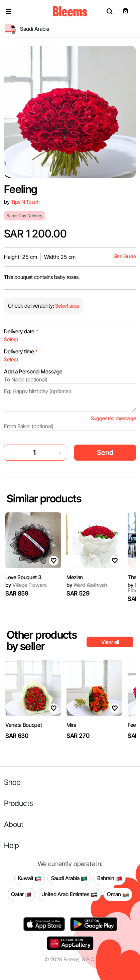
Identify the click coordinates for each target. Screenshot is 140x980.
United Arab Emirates (69, 894)
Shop (12, 782)
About (14, 824)
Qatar (21, 894)
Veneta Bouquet (24, 725)
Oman (118, 894)
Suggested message (113, 418)
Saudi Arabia (69, 878)
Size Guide (125, 256)
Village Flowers (26, 585)
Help (12, 845)
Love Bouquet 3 (23, 577)
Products (19, 803)
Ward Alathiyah (87, 585)
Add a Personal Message (33, 371)
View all (110, 642)
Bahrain (110, 878)
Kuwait (30, 878)
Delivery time (21, 351)
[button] (9, 11)
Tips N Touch (25, 202)
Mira (71, 725)
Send (105, 452)
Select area (66, 306)
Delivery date (21, 331)
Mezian (75, 577)
